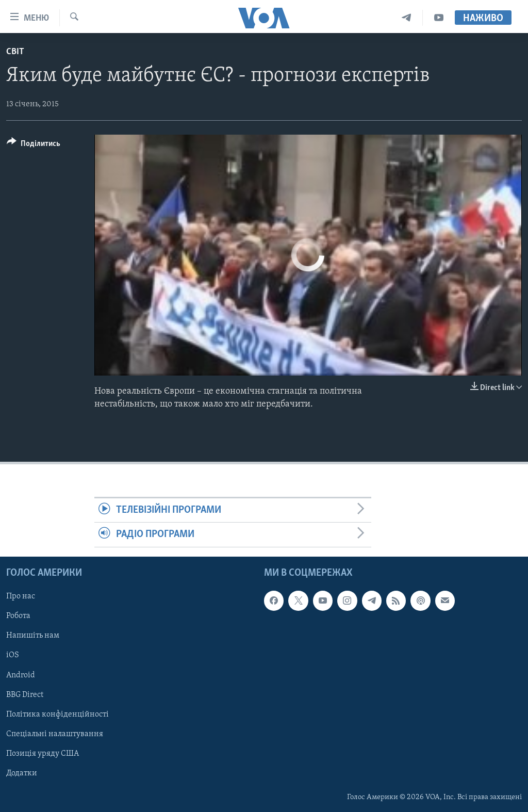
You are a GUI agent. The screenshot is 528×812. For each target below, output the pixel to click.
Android (21, 675)
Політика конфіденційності (57, 714)
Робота (18, 616)
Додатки (22, 773)
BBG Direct (25, 694)
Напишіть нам (33, 636)
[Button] (34, 145)
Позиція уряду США (43, 753)
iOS (13, 655)
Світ (15, 52)
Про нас (21, 596)
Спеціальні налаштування (55, 734)
